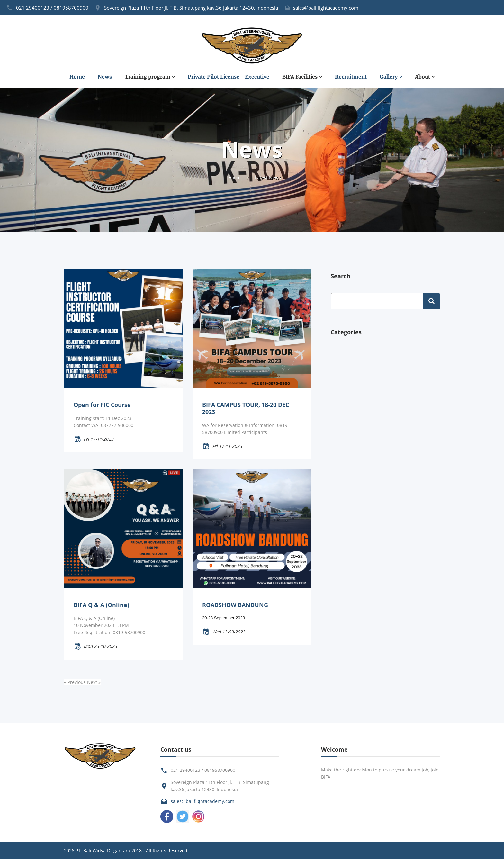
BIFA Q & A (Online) (101, 605)
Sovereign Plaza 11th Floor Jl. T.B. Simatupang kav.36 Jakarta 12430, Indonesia (191, 8)
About (423, 77)
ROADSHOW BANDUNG (235, 605)
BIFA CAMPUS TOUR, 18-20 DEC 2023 (246, 408)
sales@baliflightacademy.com (326, 8)
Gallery (389, 77)
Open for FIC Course (102, 405)
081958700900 (71, 8)
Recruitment (351, 77)
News (105, 77)
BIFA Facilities (300, 77)
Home (77, 77)
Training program (148, 77)
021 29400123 (33, 8)
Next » (94, 682)
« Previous (76, 682)
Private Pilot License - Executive (229, 77)
